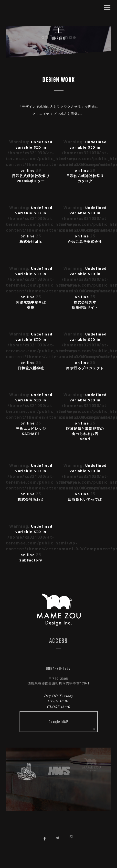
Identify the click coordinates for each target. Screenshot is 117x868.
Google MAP (72, 719)
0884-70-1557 (58, 667)
